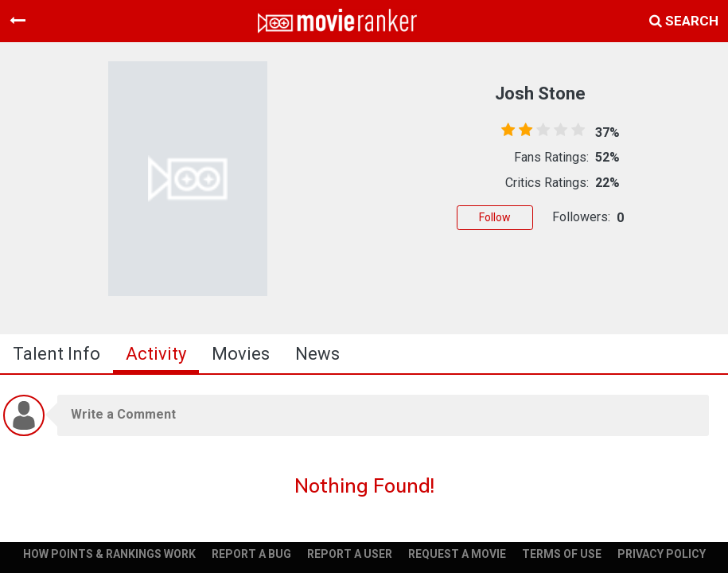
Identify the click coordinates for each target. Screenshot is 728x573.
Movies (241, 354)
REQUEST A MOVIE (457, 554)
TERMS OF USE (562, 554)
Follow (495, 217)
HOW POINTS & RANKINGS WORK (109, 554)
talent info (56, 354)
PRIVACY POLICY (662, 554)
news (317, 354)
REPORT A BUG (251, 554)
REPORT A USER (350, 554)
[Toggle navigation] (18, 21)
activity (156, 354)
